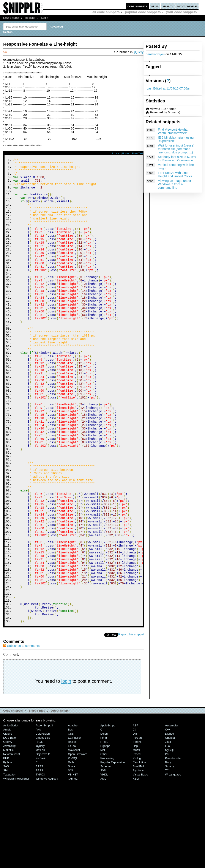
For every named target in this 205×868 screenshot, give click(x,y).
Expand (116, 153)
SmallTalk (139, 853)
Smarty (170, 853)
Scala (71, 853)
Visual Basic (140, 862)
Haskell (73, 829)
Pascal (137, 841)
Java (168, 829)
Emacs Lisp (43, 825)
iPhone (137, 829)
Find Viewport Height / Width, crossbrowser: (173, 131)
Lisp (135, 833)
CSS (71, 821)
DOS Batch (10, 825)
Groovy (8, 829)
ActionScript (11, 813)
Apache (73, 813)
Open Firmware (78, 841)
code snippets (137, 6)
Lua (167, 833)
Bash (71, 817)
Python (8, 849)
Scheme (106, 853)
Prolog (137, 845)
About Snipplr (60, 798)
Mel (103, 837)
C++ (168, 817)
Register (30, 18)
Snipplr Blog (37, 798)
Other (104, 841)
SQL (71, 858)
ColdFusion (43, 821)
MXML (137, 837)
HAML (39, 829)
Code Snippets (13, 798)
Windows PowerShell (16, 866)
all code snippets (106, 12)
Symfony (138, 858)
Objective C (43, 841)
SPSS (39, 858)
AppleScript (107, 813)
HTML (104, 829)
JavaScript (10, 833)
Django (170, 821)
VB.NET (73, 862)
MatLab (40, 837)
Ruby (168, 849)
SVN (103, 858)
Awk (38, 817)
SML (6, 858)
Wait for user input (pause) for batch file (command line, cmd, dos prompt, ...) (176, 149)
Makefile (8, 837)
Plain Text (137, 153)
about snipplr (187, 6)
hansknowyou (155, 54)
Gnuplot (170, 825)
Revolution (139, 849)
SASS (39, 853)
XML (103, 866)
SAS (6, 853)
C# (135, 817)
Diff (135, 821)
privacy (168, 6)
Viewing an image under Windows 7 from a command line (175, 184)
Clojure (8, 821)
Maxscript (74, 837)
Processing (107, 845)
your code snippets (181, 12)
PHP (6, 845)
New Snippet (11, 18)
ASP (136, 813)
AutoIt (7, 817)
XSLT (136, 866)
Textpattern (10, 862)
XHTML (73, 866)
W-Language (173, 862)
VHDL (104, 862)
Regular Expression (113, 849)
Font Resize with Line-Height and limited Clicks (175, 175)
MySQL (170, 837)
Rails (71, 849)
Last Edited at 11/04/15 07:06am (169, 88)
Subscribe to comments (21, 733)
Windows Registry (47, 866)
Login (45, 18)
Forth (104, 825)
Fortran (137, 825)
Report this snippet (131, 721)
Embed (126, 153)
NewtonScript (12, 841)
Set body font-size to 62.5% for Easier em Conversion (177, 159)
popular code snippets (143, 12)
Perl (168, 841)
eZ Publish (75, 825)
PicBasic (41, 845)
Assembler (172, 813)
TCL (168, 858)
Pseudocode (173, 845)
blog (155, 6)
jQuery (139, 52)
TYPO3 (40, 862)
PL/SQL (73, 845)
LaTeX (72, 833)
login (66, 768)
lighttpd (105, 833)
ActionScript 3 (44, 813)
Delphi (104, 821)
